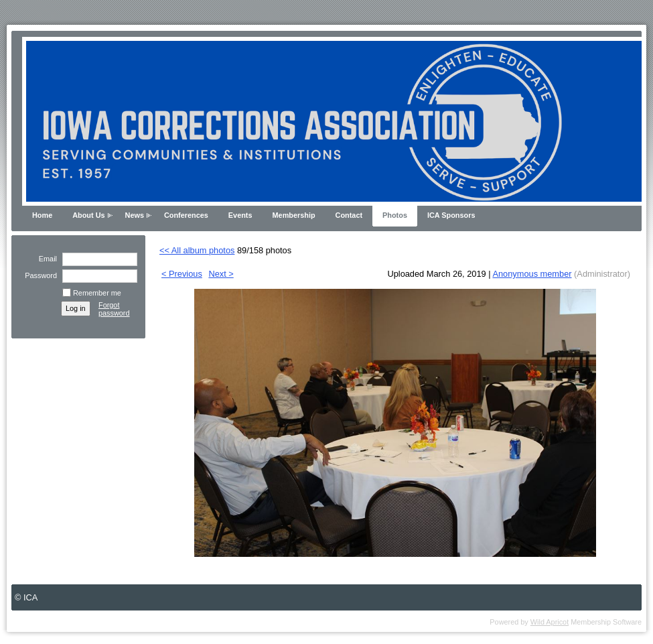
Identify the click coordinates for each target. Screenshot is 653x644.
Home (42, 215)
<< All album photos (197, 250)
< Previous (182, 274)
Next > (221, 274)
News (135, 215)
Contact (349, 215)
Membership (294, 215)
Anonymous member (532, 274)
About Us (88, 215)
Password (39, 275)
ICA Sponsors (451, 215)
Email (46, 259)
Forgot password (114, 309)
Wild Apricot (550, 622)
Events (240, 215)
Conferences (186, 215)
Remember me (97, 293)
